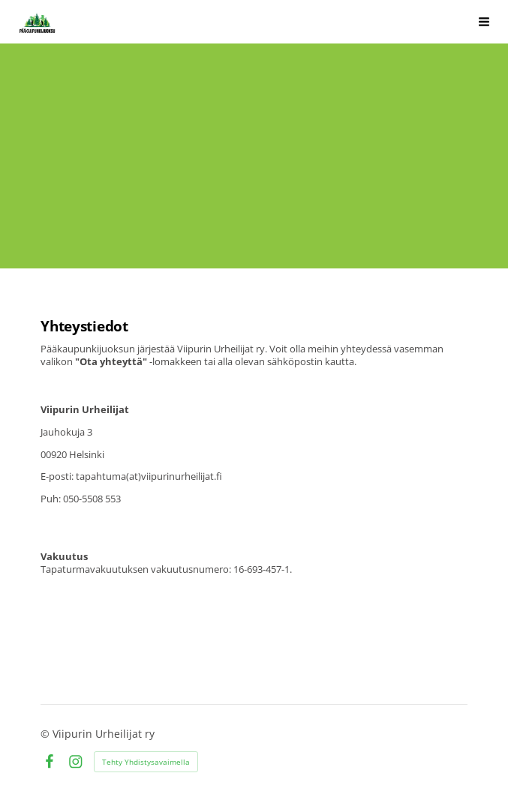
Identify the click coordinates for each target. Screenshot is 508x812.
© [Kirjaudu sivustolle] (47, 734)
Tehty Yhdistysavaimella (146, 762)
